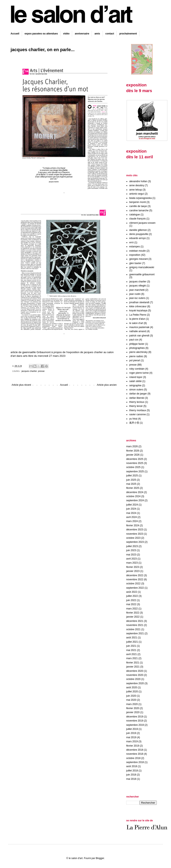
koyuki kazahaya (138, 311)
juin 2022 (131, 600)
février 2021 (133, 663)
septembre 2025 (135, 471)
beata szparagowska (140, 198)
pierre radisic (136, 356)
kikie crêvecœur (138, 306)
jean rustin (135, 294)
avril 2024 (132, 517)
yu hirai (133, 419)
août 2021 (132, 638)
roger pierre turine (139, 373)
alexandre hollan (138, 181)
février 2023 (133, 567)
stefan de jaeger (138, 394)
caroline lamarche (139, 210)
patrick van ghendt (139, 336)
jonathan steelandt (139, 302)
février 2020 (133, 708)
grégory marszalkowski (142, 267)
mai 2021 (131, 650)
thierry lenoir (136, 406)
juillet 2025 (132, 476)
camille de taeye (138, 206)
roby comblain (137, 369)
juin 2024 (131, 509)
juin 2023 (131, 550)
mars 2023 (132, 563)
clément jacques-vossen (142, 223)
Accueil (15, 34)
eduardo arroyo (138, 238)
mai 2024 (131, 513)
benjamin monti (138, 202)
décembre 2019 (135, 717)
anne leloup (136, 190)
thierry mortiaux (138, 410)
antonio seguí (137, 194)
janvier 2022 (133, 617)
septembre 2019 (135, 725)
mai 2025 (131, 484)
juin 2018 (131, 775)
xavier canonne (138, 414)
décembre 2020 (135, 671)
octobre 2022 (133, 584)
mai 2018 (131, 779)
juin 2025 (131, 480)
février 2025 (133, 488)
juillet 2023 (132, 546)
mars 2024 (132, 521)
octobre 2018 (133, 758)
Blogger (100, 858)
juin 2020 (131, 696)
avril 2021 (132, 654)
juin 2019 (131, 733)
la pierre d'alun (137, 319)
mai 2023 (131, 555)
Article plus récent (21, 385)
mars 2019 (132, 741)
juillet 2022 (132, 596)
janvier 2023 (133, 571)
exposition (135, 255)
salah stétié (135, 381)
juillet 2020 (132, 692)
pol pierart (135, 360)
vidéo (66, 34)
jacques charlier (29, 371)
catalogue (135, 215)
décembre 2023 (135, 530)
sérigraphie (135, 386)
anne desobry (137, 185)
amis (97, 34)
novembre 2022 (135, 579)
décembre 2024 (135, 492)
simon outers (136, 390)
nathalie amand (138, 331)
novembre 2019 (135, 721)
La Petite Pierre (138, 315)
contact (110, 34)
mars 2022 (132, 609)
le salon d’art (136, 323)
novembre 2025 (135, 463)
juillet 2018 (132, 771)
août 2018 (132, 766)
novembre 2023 (135, 534)
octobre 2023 (133, 538)
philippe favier (137, 344)
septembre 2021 (135, 633)
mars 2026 (132, 446)
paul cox (134, 340)
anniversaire (82, 34)
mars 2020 (132, 704)
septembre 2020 (135, 683)
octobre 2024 (133, 496)
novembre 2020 (135, 675)
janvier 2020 (133, 712)
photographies (137, 348)
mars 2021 (132, 658)
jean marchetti (137, 290)
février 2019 (133, 746)
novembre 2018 (135, 754)
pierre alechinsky (138, 352)
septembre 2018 (135, 762)
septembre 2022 (135, 588)
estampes (135, 247)
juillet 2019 (132, 729)
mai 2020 (131, 700)
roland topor (136, 377)
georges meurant (139, 259)
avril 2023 (132, 559)
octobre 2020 (133, 679)
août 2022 (132, 592)
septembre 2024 (135, 500)
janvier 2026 (133, 455)
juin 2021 (131, 646)
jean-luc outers (137, 298)
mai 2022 (131, 604)
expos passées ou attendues (41, 34)
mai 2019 (131, 737)
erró (131, 242)
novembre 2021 (135, 625)
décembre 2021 (135, 621)
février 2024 (133, 525)
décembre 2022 (135, 575)
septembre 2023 (135, 542)
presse (41, 371)
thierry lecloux (137, 402)
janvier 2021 (133, 667)
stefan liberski (137, 398)
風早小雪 (134, 423)
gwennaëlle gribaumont (142, 274)
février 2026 (133, 451)
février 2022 (133, 613)
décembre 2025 (135, 459)
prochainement (128, 34)
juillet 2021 (132, 642)
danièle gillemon (138, 230)
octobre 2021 (133, 629)
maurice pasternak (139, 327)
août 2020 (132, 687)
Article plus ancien (107, 385)
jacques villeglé (138, 286)
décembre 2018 (135, 750)
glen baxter (135, 263)
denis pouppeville (139, 234)
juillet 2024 (132, 505)
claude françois (138, 219)
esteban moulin (138, 251)
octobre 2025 (133, 467)
